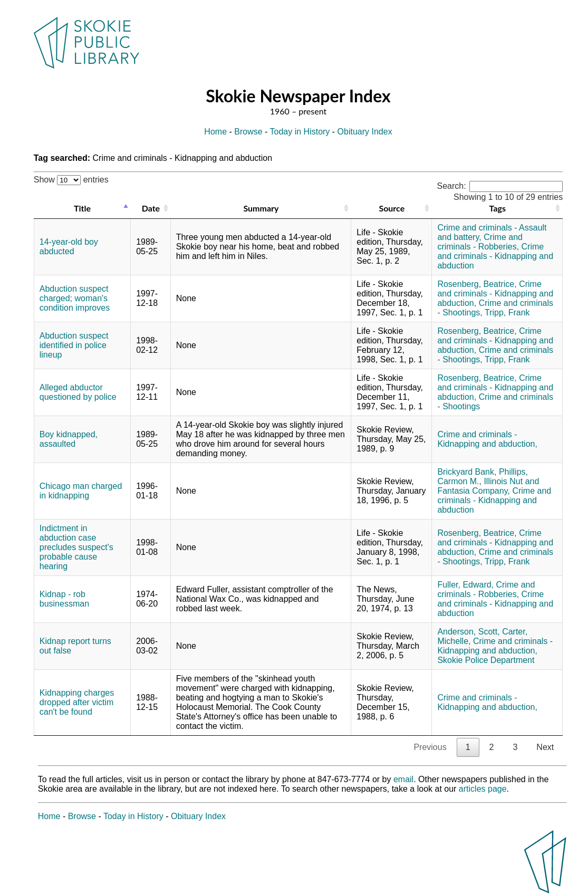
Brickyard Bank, (467, 472)
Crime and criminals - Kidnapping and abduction (495, 256)
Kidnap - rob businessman (64, 599)
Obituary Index (365, 132)
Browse (248, 132)
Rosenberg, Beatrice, (477, 284)
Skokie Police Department (486, 660)
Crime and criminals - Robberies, (480, 242)
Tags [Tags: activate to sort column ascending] (498, 208)
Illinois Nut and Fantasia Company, (488, 486)
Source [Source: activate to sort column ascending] (392, 208)
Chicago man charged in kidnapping (81, 491)
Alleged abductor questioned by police (78, 392)
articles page (483, 789)
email (403, 779)
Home (215, 132)
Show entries (71, 180)
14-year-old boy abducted (69, 247)
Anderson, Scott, (468, 632)
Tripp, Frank (507, 313)
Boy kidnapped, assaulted (69, 439)
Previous (430, 747)
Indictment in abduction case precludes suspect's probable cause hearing (76, 547)
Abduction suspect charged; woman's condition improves (75, 298)
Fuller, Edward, (465, 585)
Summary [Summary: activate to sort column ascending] (261, 208)
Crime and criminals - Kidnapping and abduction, (495, 294)
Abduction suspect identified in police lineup (74, 345)
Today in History (300, 132)
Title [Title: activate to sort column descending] (82, 208)
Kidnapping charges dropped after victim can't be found (77, 702)
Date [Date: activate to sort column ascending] (151, 208)
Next (545, 747)
